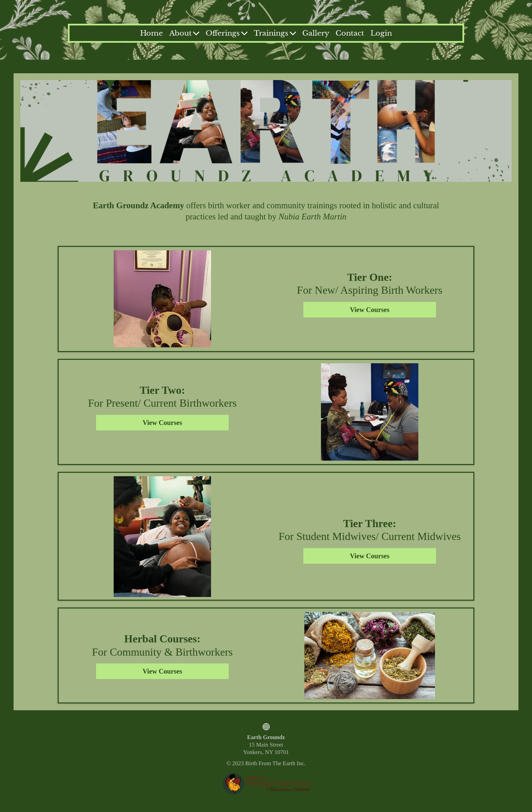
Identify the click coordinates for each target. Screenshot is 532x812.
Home (151, 33)
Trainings (275, 33)
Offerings (226, 33)
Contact (350, 33)
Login (381, 33)
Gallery (316, 33)
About (184, 33)
